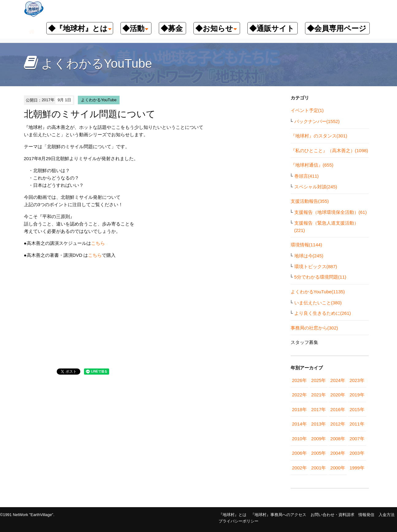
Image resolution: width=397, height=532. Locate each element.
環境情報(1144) (306, 245)
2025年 (319, 380)
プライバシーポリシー (239, 521)
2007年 (357, 439)
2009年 (319, 439)
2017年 (319, 409)
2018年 (300, 409)
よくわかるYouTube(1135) (318, 292)
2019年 (357, 395)
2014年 (300, 424)
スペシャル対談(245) (316, 187)
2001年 (319, 468)
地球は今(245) (309, 256)
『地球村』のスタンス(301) (319, 136)
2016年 (338, 409)
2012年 (338, 424)
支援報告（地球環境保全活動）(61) (331, 212)
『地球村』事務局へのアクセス (278, 515)
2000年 (338, 468)
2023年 (357, 380)
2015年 (357, 409)
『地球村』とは (233, 515)
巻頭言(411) (307, 176)
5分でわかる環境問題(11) (320, 277)
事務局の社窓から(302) (314, 328)
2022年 (300, 395)
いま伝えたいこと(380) (318, 303)
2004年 (338, 453)
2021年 (319, 395)
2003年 (357, 453)
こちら (98, 243)
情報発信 (366, 515)
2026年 (300, 380)
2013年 (319, 424)
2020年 (338, 395)
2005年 (319, 453)
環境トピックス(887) (316, 266)
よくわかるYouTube (99, 100)
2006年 (300, 453)
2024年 (338, 380)
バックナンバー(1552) (317, 121)
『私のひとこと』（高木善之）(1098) (329, 150)
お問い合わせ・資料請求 (332, 515)
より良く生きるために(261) (323, 313)
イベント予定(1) (307, 110)
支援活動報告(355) (310, 201)
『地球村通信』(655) (312, 165)
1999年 (357, 468)
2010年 (300, 439)
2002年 (300, 468)
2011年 (357, 424)
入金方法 (387, 515)
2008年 (338, 439)
